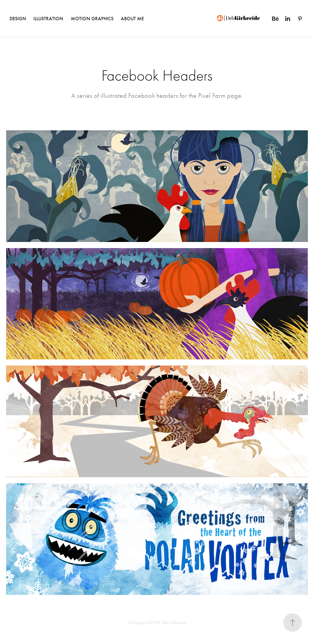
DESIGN (18, 19)
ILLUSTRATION (48, 19)
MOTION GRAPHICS (92, 19)
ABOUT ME (132, 19)
